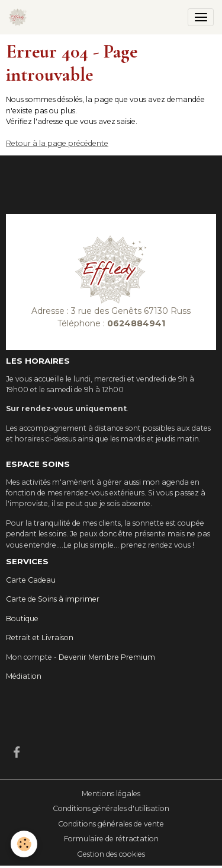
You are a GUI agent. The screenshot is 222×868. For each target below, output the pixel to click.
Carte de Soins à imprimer (53, 599)
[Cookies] (24, 844)
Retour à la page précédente (57, 143)
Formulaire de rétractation (111, 839)
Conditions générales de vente (111, 824)
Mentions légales (111, 794)
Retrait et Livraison (40, 638)
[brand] (20, 17)
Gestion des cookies (111, 854)
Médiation (24, 676)
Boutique (22, 619)
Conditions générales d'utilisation (111, 808)
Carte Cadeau (31, 580)
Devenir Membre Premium (107, 657)
